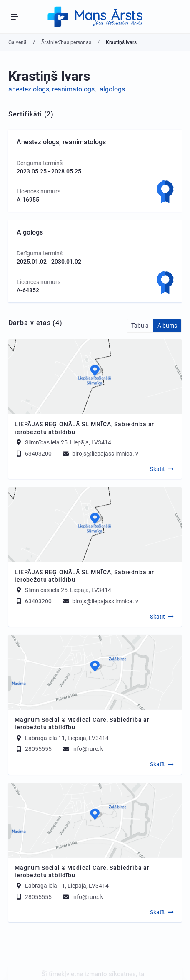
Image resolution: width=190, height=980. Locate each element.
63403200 (33, 454)
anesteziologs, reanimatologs (51, 89)
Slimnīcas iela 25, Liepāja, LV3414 (68, 442)
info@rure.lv (83, 749)
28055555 (33, 749)
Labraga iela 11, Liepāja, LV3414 (67, 738)
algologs (112, 89)
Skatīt (157, 469)
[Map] (95, 377)
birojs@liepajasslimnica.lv (100, 454)
